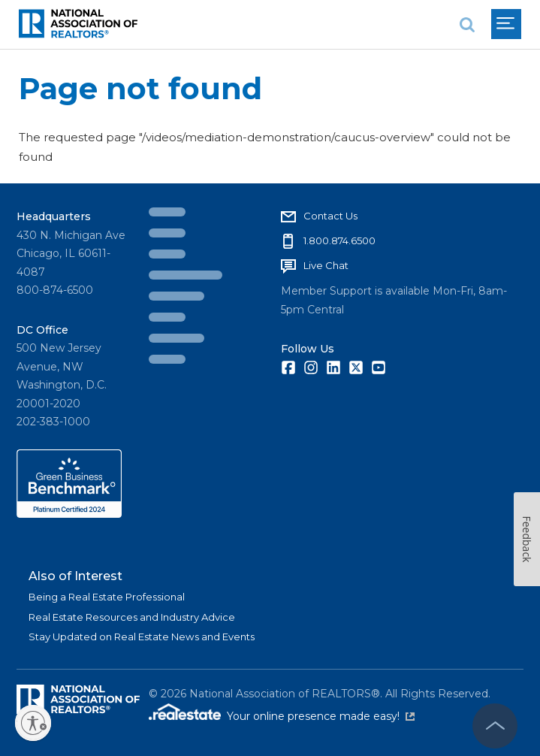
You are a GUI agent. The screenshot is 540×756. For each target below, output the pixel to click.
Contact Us (330, 216)
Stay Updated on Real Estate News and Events (142, 637)
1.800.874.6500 (339, 240)
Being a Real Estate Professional (107, 597)
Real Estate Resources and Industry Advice (132, 617)
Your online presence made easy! (321, 716)
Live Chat (326, 265)
